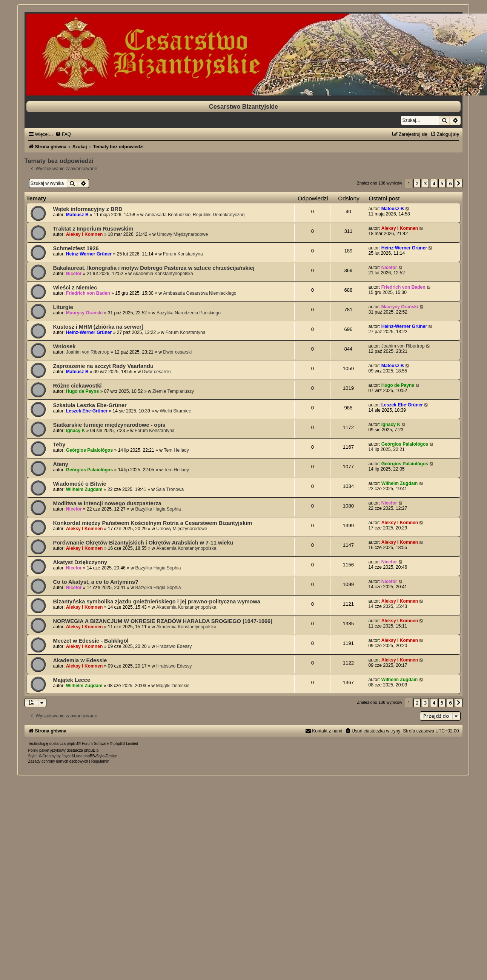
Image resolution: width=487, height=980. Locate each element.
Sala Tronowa (170, 489)
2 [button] (417, 183)
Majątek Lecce (72, 680)
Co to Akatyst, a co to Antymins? (96, 582)
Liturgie (63, 307)
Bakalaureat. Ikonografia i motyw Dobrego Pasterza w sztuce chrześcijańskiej (154, 268)
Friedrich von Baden (88, 293)
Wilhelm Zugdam (84, 489)
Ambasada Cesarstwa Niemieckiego (200, 293)
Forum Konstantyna (183, 254)
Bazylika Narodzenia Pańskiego (189, 313)
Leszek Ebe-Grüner (87, 411)
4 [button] (434, 183)
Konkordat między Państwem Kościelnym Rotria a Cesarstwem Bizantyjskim (153, 523)
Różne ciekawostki (78, 386)
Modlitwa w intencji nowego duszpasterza (107, 503)
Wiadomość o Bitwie (80, 484)
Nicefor (74, 274)
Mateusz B (77, 215)
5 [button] (442, 183)
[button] (459, 183)
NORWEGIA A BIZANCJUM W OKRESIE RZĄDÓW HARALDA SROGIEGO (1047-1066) (163, 621)
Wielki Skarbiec (176, 411)
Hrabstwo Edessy (174, 646)
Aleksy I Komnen (84, 234)
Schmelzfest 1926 (76, 248)
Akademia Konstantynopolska (163, 274)
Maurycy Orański (84, 313)
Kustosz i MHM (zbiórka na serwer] (98, 327)
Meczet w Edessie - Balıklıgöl (91, 641)
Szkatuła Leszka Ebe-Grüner (90, 405)
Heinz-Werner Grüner (89, 254)
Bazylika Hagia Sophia (158, 509)
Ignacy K (75, 431)
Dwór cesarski (177, 352)
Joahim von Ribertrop (88, 352)
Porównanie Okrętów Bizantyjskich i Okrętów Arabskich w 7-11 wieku (143, 543)
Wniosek (65, 346)
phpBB (72, 744)
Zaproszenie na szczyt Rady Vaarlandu (103, 366)
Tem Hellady (176, 450)
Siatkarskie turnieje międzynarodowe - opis (109, 425)
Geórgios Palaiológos (89, 450)
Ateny (61, 464)
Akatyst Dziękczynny (80, 562)
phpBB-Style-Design (100, 756)
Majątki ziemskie (173, 686)
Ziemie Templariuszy (173, 391)
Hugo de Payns (82, 391)
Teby (59, 445)
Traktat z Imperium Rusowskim (93, 229)
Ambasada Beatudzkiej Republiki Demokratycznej (195, 215)
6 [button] (450, 183)
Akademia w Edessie (80, 660)
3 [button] (425, 183)
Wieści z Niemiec (75, 288)
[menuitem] (63, 134)
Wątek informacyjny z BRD (88, 209)
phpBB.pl (92, 750)
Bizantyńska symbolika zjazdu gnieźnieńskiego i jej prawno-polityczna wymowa (157, 602)
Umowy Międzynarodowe (182, 234)
